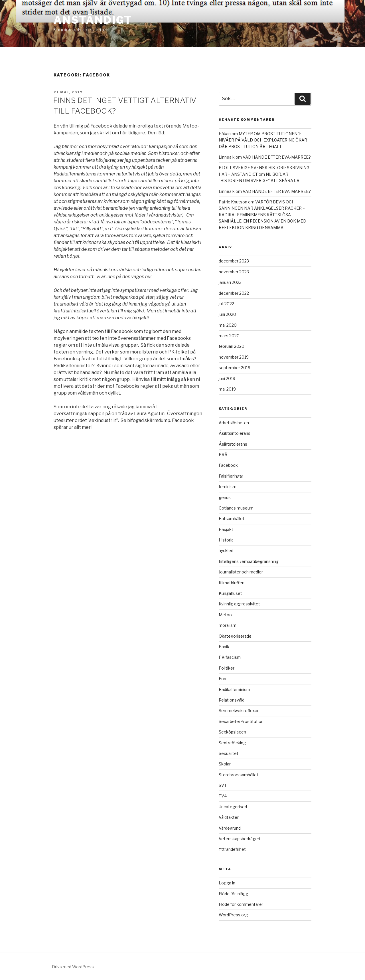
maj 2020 (228, 325)
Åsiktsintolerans (235, 433)
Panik (224, 647)
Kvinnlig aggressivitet (239, 604)
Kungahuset (230, 593)
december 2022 (234, 293)
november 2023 (234, 272)
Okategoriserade (235, 636)
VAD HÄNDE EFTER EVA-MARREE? (277, 157)
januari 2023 (230, 282)
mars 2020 (229, 336)
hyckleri (226, 550)
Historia (226, 540)
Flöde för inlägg (233, 894)
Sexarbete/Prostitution (241, 721)
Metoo (225, 615)
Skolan (225, 764)
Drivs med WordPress (73, 967)
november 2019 (234, 357)
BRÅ (223, 455)
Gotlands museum (236, 508)
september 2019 (235, 368)
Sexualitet (229, 753)
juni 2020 (227, 314)
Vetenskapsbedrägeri (239, 839)
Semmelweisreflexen (239, 711)
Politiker (227, 668)
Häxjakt (226, 529)
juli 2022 (226, 304)
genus (225, 497)
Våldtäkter (229, 817)
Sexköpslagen (232, 732)
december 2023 (234, 261)
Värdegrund (230, 828)
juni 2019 (227, 378)
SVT (223, 785)
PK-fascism (230, 657)
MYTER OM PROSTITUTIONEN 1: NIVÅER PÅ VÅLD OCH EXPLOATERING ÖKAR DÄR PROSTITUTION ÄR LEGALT (263, 140)
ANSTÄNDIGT (93, 20)
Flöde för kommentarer (241, 904)
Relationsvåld (232, 700)
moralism (228, 625)
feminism (228, 487)
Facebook (228, 465)
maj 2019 (227, 389)
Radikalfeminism (234, 689)
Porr (223, 679)
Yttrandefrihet (232, 849)
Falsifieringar (231, 476)
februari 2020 (232, 346)
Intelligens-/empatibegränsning (249, 561)
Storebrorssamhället (239, 775)
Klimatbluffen (232, 583)
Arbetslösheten (234, 423)
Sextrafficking (232, 743)
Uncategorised (233, 807)
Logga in (227, 883)
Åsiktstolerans (233, 444)
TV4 (223, 796)
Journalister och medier (241, 572)
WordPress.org (233, 915)
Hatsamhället (232, 519)
